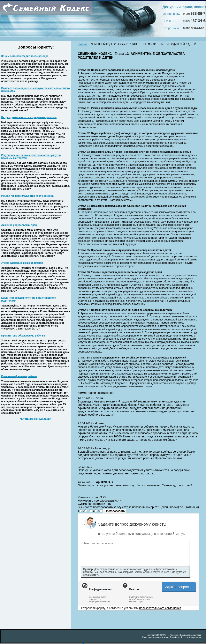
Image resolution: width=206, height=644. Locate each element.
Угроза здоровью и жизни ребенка (22, 263)
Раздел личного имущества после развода (27, 196)
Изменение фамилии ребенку (19, 376)
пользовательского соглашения (160, 608)
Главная (82, 44)
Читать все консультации (36, 419)
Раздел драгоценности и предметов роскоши (29, 117)
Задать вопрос (179, 587)
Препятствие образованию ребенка (23, 336)
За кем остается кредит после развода (25, 56)
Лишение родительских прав (19, 225)
